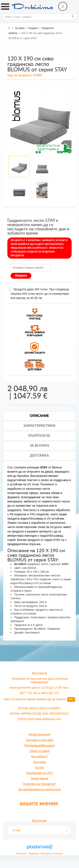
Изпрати (21, 276)
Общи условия (39, 751)
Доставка (39, 456)
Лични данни (39, 778)
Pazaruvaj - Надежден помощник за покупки (39, 853)
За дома (20, 28)
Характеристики (39, 426)
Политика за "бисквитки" (39, 784)
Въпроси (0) (39, 436)
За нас (39, 767)
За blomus (39, 446)
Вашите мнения (39, 804)
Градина (33, 28)
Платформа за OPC (39, 773)
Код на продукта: (20, 75)
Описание (39, 416)
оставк (40, 762)
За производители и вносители (39, 789)
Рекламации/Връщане (39, 745)
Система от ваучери (39, 740)
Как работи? (39, 756)
